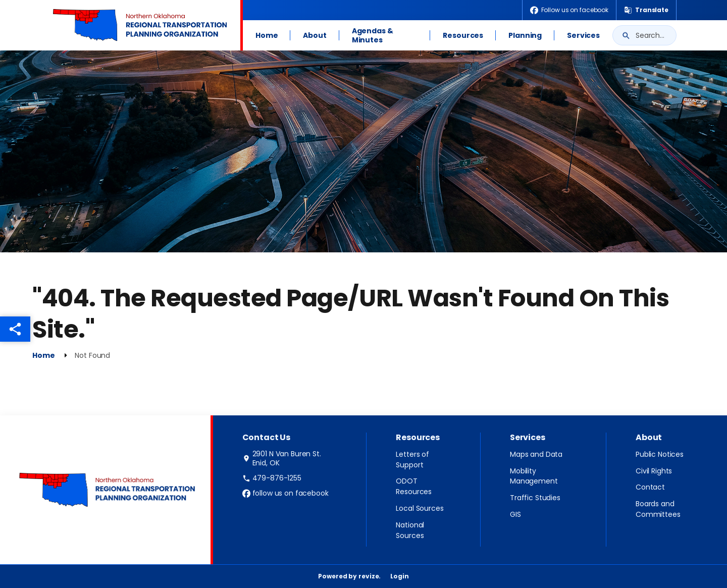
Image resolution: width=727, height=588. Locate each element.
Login (399, 576)
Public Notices (660, 454)
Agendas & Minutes (373, 35)
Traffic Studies (535, 498)
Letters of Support (412, 460)
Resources (463, 35)
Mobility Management (534, 476)
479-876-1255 (272, 478)
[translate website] (646, 10)
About (315, 35)
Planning (525, 35)
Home (267, 35)
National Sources (410, 530)
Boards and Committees (658, 509)
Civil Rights (654, 471)
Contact (650, 487)
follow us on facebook (285, 493)
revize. (370, 576)
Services (583, 35)
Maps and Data (536, 454)
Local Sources (420, 508)
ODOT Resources (414, 486)
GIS (515, 514)
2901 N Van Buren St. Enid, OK (282, 458)
